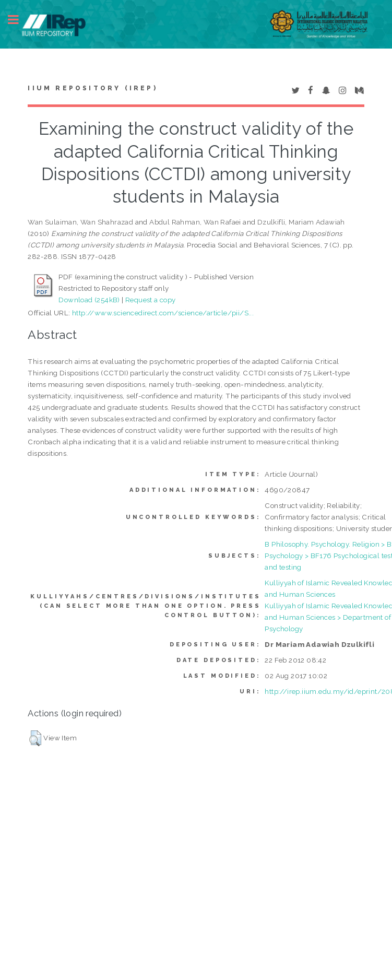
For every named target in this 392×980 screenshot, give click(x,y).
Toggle (19, 20)
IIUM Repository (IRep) (92, 88)
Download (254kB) (89, 300)
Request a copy (151, 300)
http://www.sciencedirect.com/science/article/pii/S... (163, 313)
